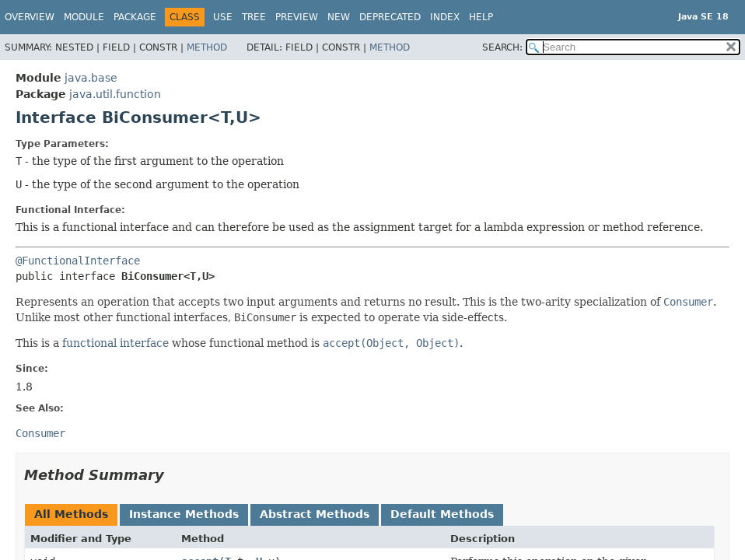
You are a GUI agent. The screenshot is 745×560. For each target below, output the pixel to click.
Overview (30, 17)
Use (223, 17)
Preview (297, 17)
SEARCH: (502, 47)
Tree (254, 17)
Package (135, 17)
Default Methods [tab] (442, 514)
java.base (91, 78)
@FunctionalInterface (78, 261)
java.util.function (115, 94)
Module (84, 17)
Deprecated (390, 17)
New (339, 17)
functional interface (115, 343)
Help (481, 17)
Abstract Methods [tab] (315, 514)
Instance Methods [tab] (184, 514)
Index (445, 17)
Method (207, 47)
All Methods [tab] (71, 514)
